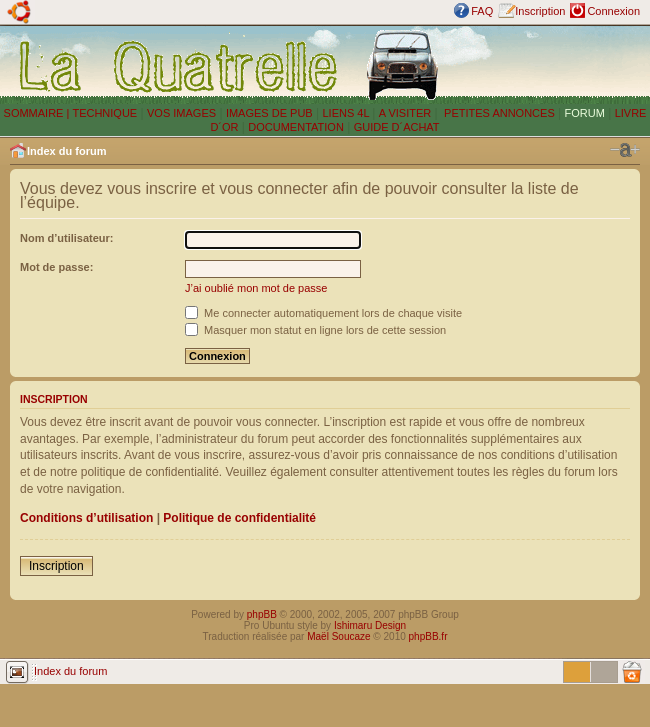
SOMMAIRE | (38, 113)
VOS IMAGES (181, 113)
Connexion (613, 11)
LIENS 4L (347, 113)
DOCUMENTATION (296, 127)
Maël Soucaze (338, 636)
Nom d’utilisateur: (67, 238)
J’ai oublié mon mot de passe (256, 288)
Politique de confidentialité (239, 518)
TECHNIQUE (104, 113)
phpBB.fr (428, 636)
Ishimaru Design (370, 625)
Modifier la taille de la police (625, 150)
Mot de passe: (56, 267)
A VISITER (405, 113)
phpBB (262, 614)
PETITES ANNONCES (498, 113)
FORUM (585, 113)
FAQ (482, 11)
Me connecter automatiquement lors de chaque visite (323, 313)
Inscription (540, 11)
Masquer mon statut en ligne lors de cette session (315, 330)
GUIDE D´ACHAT (397, 127)
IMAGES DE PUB (269, 113)
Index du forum (66, 151)
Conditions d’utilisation (86, 518)
